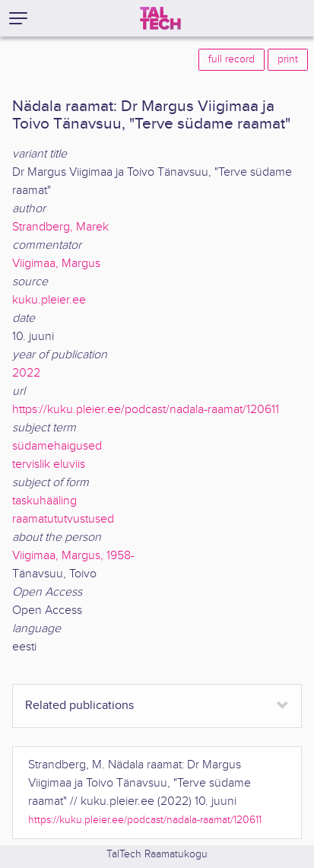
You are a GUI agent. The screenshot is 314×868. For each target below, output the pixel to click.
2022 (26, 373)
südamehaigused (57, 446)
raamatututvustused (63, 519)
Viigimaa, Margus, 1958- (73, 556)
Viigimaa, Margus (56, 264)
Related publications (79, 706)
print (288, 59)
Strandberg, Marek (60, 227)
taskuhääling (44, 501)
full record (232, 59)
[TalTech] (160, 18)
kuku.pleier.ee (49, 300)
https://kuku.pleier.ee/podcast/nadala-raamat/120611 (146, 410)
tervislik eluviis (49, 464)
